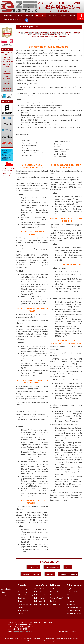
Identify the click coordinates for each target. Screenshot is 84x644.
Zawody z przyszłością (7, 77)
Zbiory (68, 567)
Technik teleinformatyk (41, 604)
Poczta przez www (72, 604)
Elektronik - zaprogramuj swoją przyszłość (7, 59)
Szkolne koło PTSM (72, 592)
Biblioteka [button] (40, 15)
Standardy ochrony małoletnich (23, 612)
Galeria (69, 595)
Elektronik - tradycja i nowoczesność (7, 67)
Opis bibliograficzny (69, 574)
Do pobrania (70, 601)
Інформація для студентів (13, 20)
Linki (68, 598)
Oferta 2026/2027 (40, 589)
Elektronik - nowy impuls (7, 53)
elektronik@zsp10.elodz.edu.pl (22, 632)
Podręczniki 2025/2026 (25, 604)
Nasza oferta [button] (29, 15)
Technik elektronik (40, 601)
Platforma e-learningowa (7, 83)
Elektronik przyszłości (7, 73)
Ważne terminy (22, 592)
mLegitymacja (71, 589)
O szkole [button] (18, 15)
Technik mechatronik (40, 598)
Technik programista (40, 595)
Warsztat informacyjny (31, 574)
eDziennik (72, 15)
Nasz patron (21, 601)
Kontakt (64, 15)
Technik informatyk (40, 592)
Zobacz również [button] (53, 15)
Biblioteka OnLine (52, 567)
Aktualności (8, 15)
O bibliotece (34, 567)
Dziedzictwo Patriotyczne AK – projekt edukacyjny (74, 609)
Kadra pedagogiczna (24, 589)
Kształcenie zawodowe (7, 89)
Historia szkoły (22, 598)
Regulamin (50, 574)
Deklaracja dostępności (74, 613)
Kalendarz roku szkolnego (26, 595)
